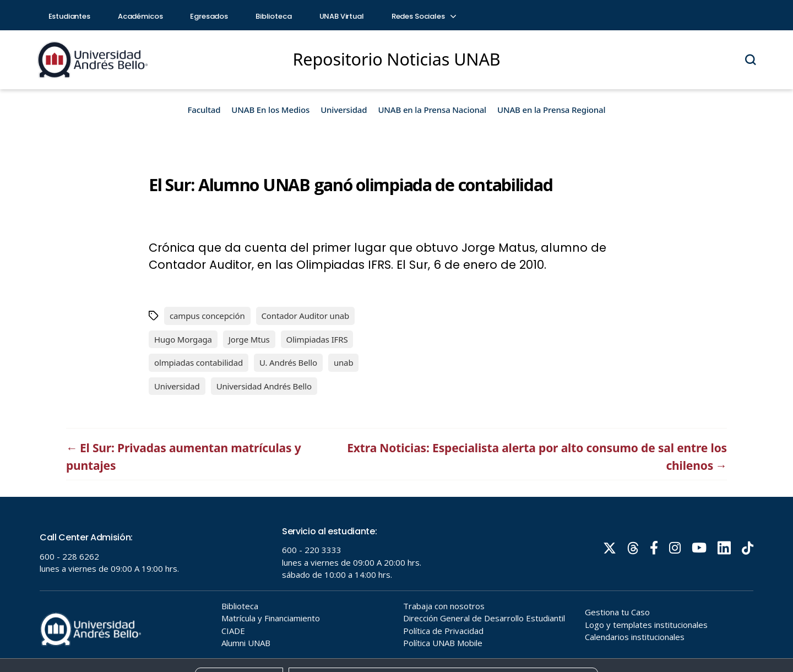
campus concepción (207, 316)
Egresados (209, 16)
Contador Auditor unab (306, 316)
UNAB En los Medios (270, 110)
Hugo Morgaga (183, 339)
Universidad (344, 110)
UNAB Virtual (342, 16)
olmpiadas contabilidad (199, 362)
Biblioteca (274, 16)
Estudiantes (69, 16)
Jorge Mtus (249, 339)
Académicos (140, 16)
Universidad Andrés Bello (264, 386)
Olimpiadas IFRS (317, 339)
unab (344, 362)
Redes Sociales (423, 16)
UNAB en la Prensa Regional (551, 110)
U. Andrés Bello (288, 362)
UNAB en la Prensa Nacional (432, 110)
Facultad (204, 110)
